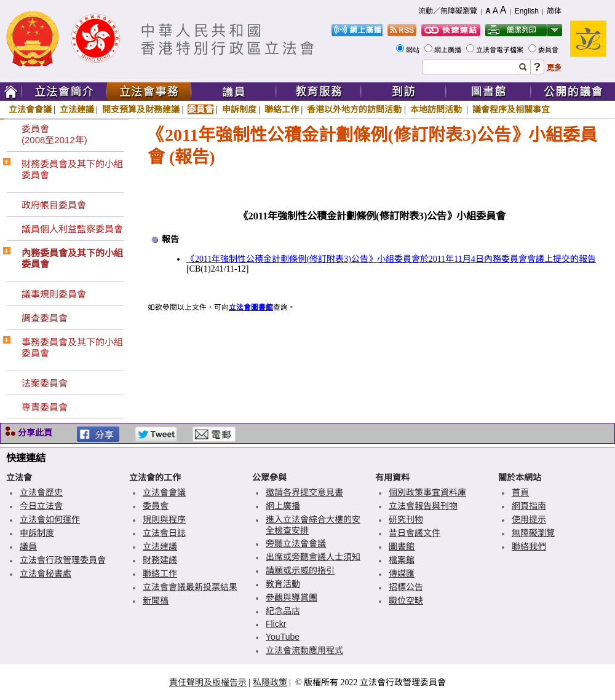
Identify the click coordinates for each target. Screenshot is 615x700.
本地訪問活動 (437, 109)
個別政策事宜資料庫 (427, 492)
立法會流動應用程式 (304, 650)
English (527, 11)
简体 (554, 11)
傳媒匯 (402, 573)
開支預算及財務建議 (141, 109)
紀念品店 (283, 611)
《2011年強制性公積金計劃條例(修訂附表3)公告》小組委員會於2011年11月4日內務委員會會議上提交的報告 (391, 259)
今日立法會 (41, 506)
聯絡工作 (282, 109)
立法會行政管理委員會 (63, 560)
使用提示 (529, 519)
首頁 (520, 492)
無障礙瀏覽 (533, 533)
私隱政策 (270, 682)
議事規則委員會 (54, 294)
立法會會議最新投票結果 (190, 587)
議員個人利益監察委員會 (72, 229)
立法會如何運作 (50, 519)
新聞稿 (156, 600)
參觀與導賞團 (292, 597)
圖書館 (402, 546)
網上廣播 (449, 50)
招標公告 (406, 587)
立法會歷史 (41, 492)
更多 (554, 68)
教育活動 (283, 584)
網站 (414, 50)
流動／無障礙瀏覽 (448, 11)
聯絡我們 (529, 546)
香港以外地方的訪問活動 (354, 109)
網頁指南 (529, 506)
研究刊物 (406, 519)
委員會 (549, 50)
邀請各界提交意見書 (304, 492)
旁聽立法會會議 (296, 543)
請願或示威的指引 (300, 570)
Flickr (276, 624)
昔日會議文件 (415, 533)
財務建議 (160, 560)
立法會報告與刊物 (423, 506)
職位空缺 (406, 600)
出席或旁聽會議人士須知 (313, 557)
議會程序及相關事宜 (511, 109)
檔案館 (402, 560)
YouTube (283, 637)
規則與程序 (164, 519)
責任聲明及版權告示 (208, 682)
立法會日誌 (164, 533)
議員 (28, 546)
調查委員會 (45, 318)
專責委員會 (45, 407)
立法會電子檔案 (501, 50)
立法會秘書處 (46, 573)
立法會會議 (30, 109)
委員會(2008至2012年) (54, 134)
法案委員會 (45, 383)
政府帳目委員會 (54, 205)
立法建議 (77, 109)
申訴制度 (239, 109)
